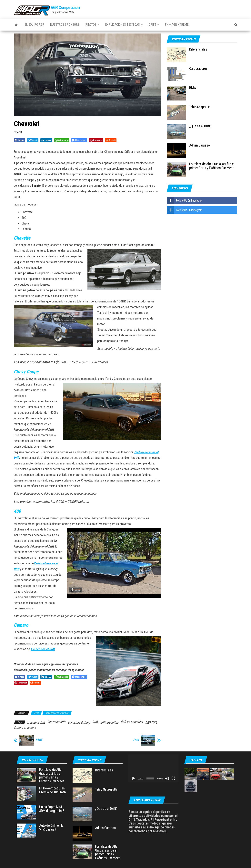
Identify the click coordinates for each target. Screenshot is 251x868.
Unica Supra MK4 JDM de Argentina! (52, 809)
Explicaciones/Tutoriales (57, 713)
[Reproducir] (134, 778)
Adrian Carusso (200, 145)
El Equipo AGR (34, 25)
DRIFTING (151, 723)
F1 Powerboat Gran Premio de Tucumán (53, 790)
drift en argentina (132, 722)
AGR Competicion (65, 8)
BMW (39, 740)
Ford (136, 740)
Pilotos (92, 25)
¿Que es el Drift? (200, 126)
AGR (20, 132)
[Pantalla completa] (173, 778)
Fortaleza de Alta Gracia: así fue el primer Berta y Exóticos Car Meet (212, 166)
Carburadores (198, 68)
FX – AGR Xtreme (177, 25)
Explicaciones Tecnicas (124, 25)
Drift (154, 25)
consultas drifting (79, 723)
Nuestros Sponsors (65, 25)
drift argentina (109, 723)
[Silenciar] (167, 778)
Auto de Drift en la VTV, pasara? (51, 827)
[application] (153, 768)
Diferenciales (198, 49)
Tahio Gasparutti (200, 107)
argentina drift (36, 723)
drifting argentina (25, 727)
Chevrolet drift (56, 722)
